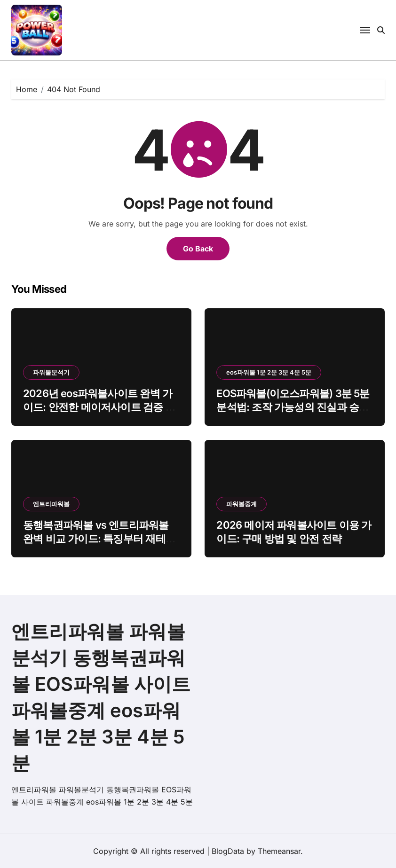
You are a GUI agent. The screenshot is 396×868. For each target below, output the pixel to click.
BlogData (228, 851)
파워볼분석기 (51, 372)
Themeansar (279, 851)
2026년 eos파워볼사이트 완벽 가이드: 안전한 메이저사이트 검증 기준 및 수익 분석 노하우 (99, 407)
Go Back (198, 249)
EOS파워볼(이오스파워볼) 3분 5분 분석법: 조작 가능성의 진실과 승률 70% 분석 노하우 (293, 407)
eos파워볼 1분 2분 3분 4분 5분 (269, 372)
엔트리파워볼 (51, 504)
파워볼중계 (242, 504)
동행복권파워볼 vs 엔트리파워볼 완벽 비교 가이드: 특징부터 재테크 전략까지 (99, 538)
